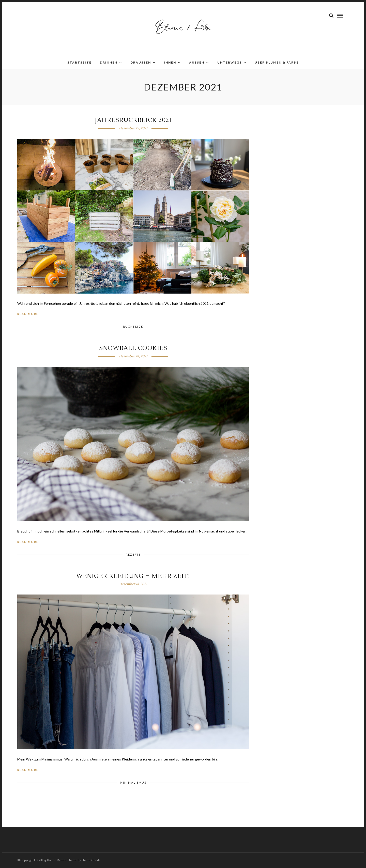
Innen (170, 62)
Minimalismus (133, 782)
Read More (28, 314)
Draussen (141, 62)
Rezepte (133, 554)
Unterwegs (230, 62)
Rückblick (133, 326)
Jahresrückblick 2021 (133, 120)
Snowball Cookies (133, 348)
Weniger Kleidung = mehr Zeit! (133, 576)
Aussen (197, 62)
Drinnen (109, 62)
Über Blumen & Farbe (277, 62)
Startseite (79, 62)
